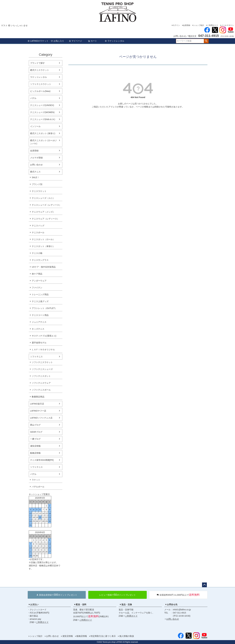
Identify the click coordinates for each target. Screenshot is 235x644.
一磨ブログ (35, 439)
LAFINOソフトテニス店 (41, 418)
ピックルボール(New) (40, 91)
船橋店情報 (35, 453)
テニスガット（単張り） (43, 246)
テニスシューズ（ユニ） (43, 198)
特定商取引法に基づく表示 (103, 636)
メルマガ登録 (36, 158)
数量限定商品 (38, 397)
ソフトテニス (36, 357)
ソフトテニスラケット (41, 84)
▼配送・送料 (80, 604)
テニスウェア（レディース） (45, 219)
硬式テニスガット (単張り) (43, 133)
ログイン (176, 25)
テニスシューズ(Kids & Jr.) (43, 119)
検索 (206, 41)
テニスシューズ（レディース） (46, 205)
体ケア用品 (37, 274)
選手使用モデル (39, 343)
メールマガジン (228, 25)
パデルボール (38, 487)
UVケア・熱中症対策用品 (44, 267)
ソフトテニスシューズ (42, 369)
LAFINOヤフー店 (38, 411)
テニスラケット (39, 191)
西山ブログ (35, 425)
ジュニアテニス (39, 322)
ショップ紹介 (199, 25)
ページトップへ (204, 585)
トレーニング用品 (40, 294)
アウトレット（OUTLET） (44, 308)
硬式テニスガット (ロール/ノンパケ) (44, 142)
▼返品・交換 (126, 604)
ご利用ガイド (213, 25)
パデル (33, 98)
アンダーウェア (39, 281)
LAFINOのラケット (38, 41)
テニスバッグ (38, 226)
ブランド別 (37, 184)
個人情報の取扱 (127, 636)
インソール (35, 126)
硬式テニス (35, 172)
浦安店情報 (35, 446)
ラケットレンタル (115, 41)
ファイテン (37, 288)
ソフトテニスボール (41, 390)
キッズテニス (38, 329)
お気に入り (57, 41)
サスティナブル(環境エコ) (44, 336)
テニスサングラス (40, 260)
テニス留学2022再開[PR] (42, 460)
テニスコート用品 (40, 315)
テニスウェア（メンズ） (43, 212)
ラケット (36, 480)
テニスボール (38, 232)
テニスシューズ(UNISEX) (42, 105)
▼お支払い (33, 604)
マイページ (75, 41)
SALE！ (36, 177)
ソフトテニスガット (41, 376)
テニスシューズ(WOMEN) (42, 112)
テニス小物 (37, 253)
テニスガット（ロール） (43, 239)
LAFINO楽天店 (37, 404)
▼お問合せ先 (171, 604)
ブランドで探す (37, 63)
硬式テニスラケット (40, 70)
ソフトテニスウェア (41, 383)
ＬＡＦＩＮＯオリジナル (43, 350)
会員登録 (187, 25)
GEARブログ (36, 432)
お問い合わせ (36, 165)
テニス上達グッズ (40, 301)
